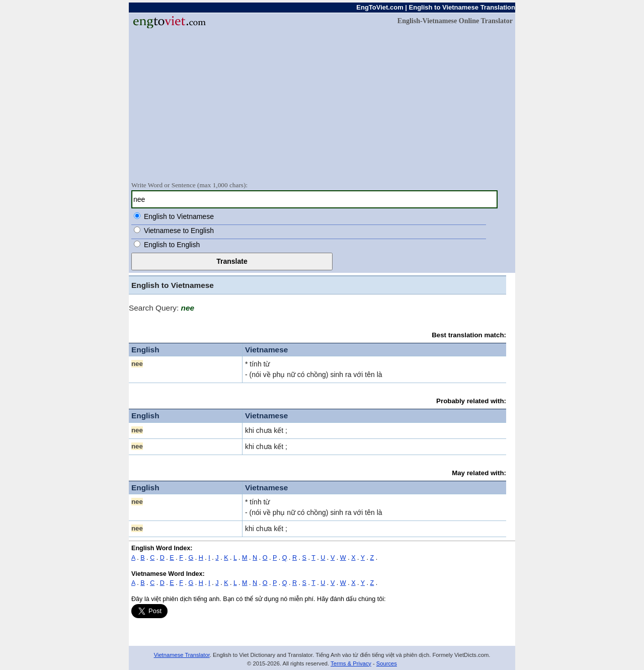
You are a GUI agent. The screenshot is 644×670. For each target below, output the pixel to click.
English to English (172, 245)
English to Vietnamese (179, 216)
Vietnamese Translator (182, 655)
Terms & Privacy (351, 663)
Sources (387, 663)
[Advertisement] (322, 104)
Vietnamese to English (179, 231)
